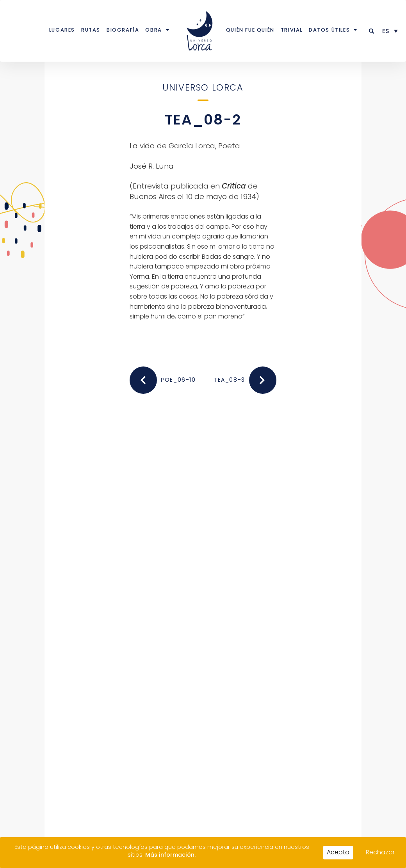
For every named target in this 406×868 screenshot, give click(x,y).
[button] (372, 31)
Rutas (91, 30)
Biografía (123, 30)
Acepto (338, 852)
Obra (153, 30)
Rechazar (380, 852)
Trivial (292, 30)
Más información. (170, 855)
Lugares (62, 30)
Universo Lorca (203, 87)
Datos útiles (329, 30)
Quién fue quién (250, 30)
